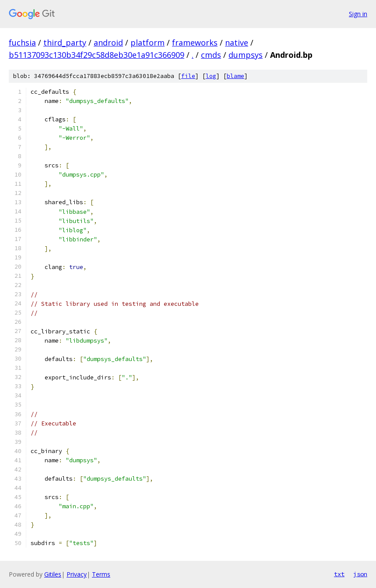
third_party (65, 43)
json (360, 574)
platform (148, 43)
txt (339, 574)
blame (235, 76)
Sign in (358, 14)
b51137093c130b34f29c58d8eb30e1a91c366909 (97, 55)
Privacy (77, 574)
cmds (211, 55)
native (237, 43)
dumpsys (246, 55)
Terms (101, 574)
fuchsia (22, 43)
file (188, 76)
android (108, 43)
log (211, 76)
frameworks (195, 43)
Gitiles (53, 574)
